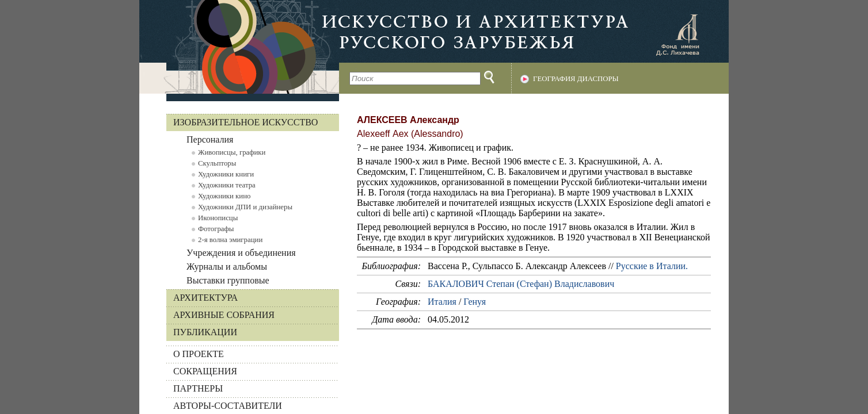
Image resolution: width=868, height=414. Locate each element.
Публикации (205, 332)
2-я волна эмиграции (230, 240)
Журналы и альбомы (227, 267)
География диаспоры (576, 79)
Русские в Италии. (652, 266)
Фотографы (216, 229)
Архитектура (205, 298)
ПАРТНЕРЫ (198, 388)
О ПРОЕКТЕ (199, 354)
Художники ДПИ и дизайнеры (245, 207)
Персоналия (210, 139)
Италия (442, 302)
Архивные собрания (224, 315)
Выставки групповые (228, 280)
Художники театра (227, 185)
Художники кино (224, 196)
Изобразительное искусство (245, 122)
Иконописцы (218, 218)
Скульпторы (217, 163)
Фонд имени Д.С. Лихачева (677, 34)
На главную (239, 47)
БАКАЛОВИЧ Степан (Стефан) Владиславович (521, 284)
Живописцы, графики (232, 152)
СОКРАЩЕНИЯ (205, 371)
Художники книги (226, 174)
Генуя (475, 302)
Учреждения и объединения (241, 253)
